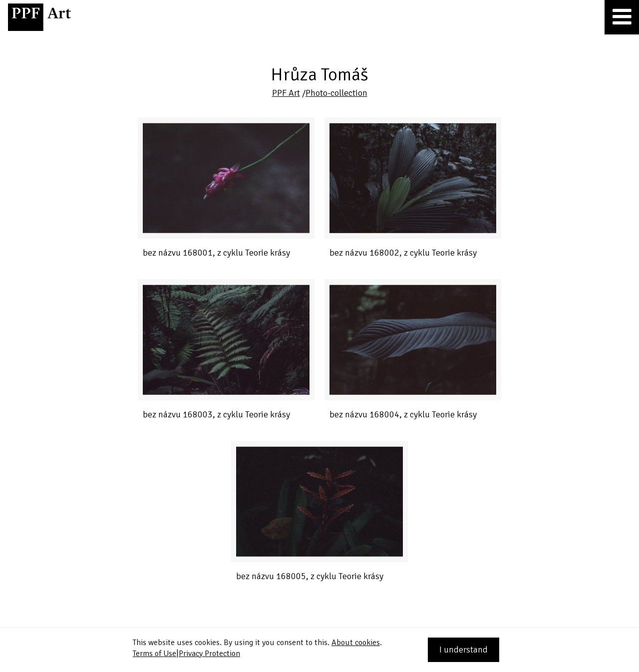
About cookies (356, 643)
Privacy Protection (209, 654)
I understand (464, 650)
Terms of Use (155, 654)
